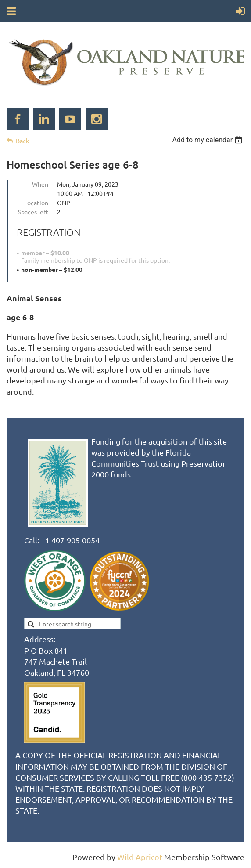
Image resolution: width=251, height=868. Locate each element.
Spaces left (33, 212)
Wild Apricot (140, 857)
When (40, 184)
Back (23, 141)
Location (36, 203)
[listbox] (208, 140)
